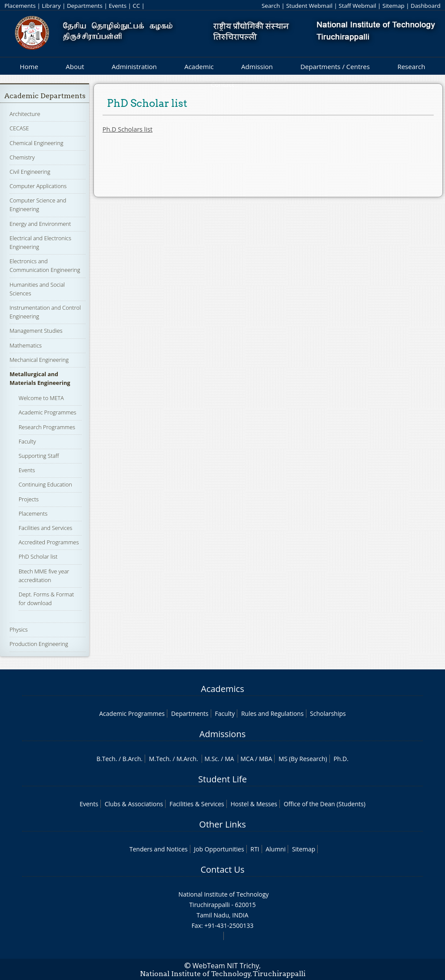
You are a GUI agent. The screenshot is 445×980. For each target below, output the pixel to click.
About (75, 66)
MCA (247, 759)
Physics (19, 629)
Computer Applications (38, 186)
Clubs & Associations (134, 804)
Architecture (25, 114)
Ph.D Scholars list (128, 129)
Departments (85, 6)
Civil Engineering (30, 172)
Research (411, 66)
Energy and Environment (40, 224)
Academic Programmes (48, 412)
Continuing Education (45, 484)
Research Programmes (47, 427)
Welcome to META (41, 398)
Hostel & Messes (254, 804)
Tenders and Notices (159, 849)
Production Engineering (39, 644)
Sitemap (394, 6)
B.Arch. (133, 759)
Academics (222, 689)
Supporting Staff (39, 456)
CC (136, 6)
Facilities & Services (197, 804)
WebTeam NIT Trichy (226, 966)
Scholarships (328, 713)
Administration (134, 66)
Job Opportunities (219, 849)
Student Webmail (309, 6)
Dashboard (426, 6)
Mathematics (26, 345)
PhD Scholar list (38, 556)
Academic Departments (45, 96)
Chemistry (22, 157)
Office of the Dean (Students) (325, 804)
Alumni (276, 849)
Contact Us (222, 869)
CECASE (19, 128)
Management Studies (36, 331)
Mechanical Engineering (39, 360)
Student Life (222, 779)
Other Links (222, 824)
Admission (257, 66)
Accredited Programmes (49, 542)
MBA (266, 759)
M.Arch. (187, 759)
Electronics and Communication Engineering (45, 265)
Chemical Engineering (37, 143)
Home (29, 66)
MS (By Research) (303, 759)
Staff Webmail (357, 6)
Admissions (222, 734)
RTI (255, 849)
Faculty (27, 441)
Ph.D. (341, 759)
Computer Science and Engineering (38, 205)
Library (51, 6)
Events (118, 6)
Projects (29, 499)
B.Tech (106, 759)
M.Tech (159, 759)
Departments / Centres (335, 66)
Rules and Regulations (272, 713)
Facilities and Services (46, 528)
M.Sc (211, 759)
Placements (20, 6)
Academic (199, 66)
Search (271, 6)
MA (229, 759)
